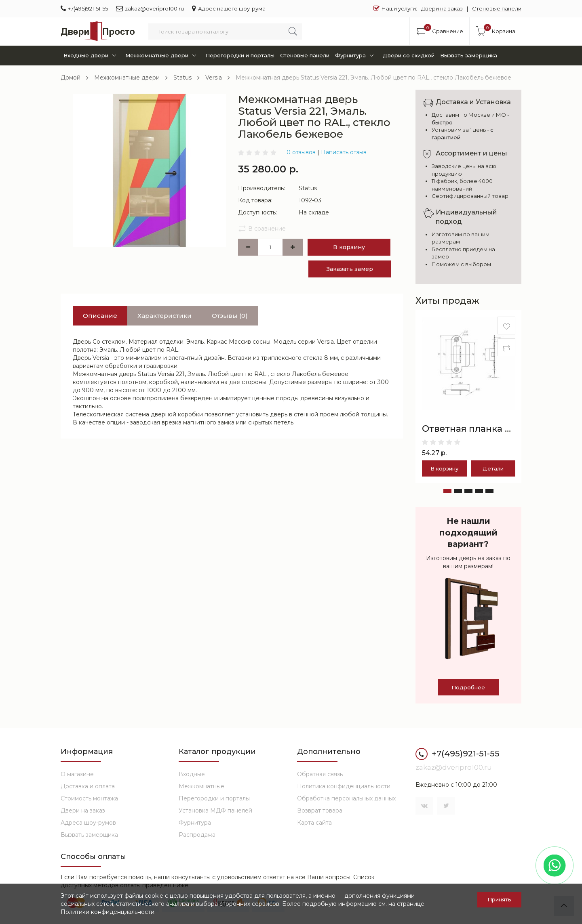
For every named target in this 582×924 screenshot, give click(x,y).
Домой (71, 78)
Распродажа (197, 835)
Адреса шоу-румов (88, 823)
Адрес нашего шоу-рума (229, 8)
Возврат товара (320, 811)
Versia (214, 78)
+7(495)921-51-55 (84, 8)
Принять (499, 899)
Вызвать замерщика (469, 55)
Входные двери (91, 56)
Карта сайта (314, 823)
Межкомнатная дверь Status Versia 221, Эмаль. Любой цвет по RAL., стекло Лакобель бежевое (373, 78)
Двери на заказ (442, 8)
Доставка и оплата (88, 786)
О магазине (77, 774)
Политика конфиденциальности (344, 786)
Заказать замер (350, 269)
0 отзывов (301, 152)
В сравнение (262, 229)
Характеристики (164, 316)
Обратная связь (320, 774)
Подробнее (468, 687)
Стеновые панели (497, 8)
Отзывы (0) (230, 316)
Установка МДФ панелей (215, 811)
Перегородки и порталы (240, 55)
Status (182, 78)
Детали (493, 468)
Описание (100, 316)
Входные (192, 774)
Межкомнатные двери (162, 56)
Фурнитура (356, 56)
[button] (447, 491)
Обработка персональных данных (346, 798)
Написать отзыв (344, 152)
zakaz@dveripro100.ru (150, 8)
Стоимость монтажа (89, 798)
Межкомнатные (201, 786)
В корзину (349, 247)
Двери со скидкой (409, 55)
